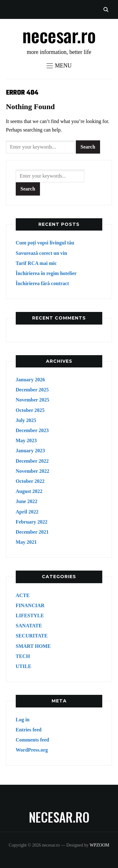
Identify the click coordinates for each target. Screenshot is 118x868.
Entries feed (29, 730)
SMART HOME (33, 646)
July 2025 (26, 420)
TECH (23, 656)
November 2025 (33, 400)
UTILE (24, 666)
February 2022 (32, 522)
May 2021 (26, 542)
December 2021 (32, 532)
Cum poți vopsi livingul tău (45, 243)
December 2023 (32, 430)
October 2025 (30, 410)
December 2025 (32, 390)
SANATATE (29, 626)
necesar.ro (59, 35)
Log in (23, 720)
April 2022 (27, 512)
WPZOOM (99, 845)
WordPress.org (32, 750)
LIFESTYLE (30, 616)
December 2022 (32, 461)
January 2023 (30, 451)
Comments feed (32, 740)
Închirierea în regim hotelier (46, 273)
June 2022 (27, 501)
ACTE (23, 595)
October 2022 (30, 481)
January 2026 (30, 380)
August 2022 (29, 491)
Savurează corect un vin (41, 253)
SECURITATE (32, 636)
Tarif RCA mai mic (36, 263)
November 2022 (33, 471)
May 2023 (26, 440)
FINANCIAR (30, 605)
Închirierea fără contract (42, 283)
